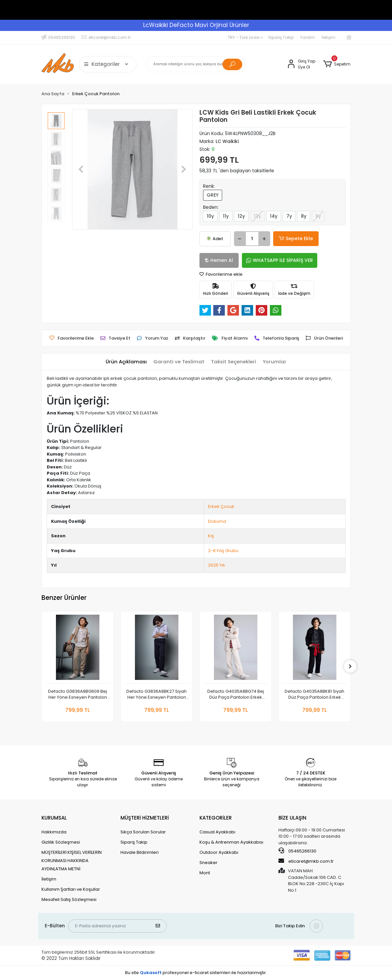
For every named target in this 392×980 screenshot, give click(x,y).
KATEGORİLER (216, 818)
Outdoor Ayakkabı (219, 852)
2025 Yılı (216, 565)
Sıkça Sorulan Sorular (143, 832)
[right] (351, 666)
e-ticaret (199, 973)
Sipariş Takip (281, 37)
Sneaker (209, 863)
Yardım (308, 37)
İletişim (328, 37)
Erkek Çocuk (221, 506)
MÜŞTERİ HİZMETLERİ (145, 818)
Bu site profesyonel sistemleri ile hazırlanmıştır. (196, 973)
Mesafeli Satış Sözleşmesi (69, 899)
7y (289, 216)
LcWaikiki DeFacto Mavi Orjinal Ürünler (196, 25)
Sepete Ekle (295, 239)
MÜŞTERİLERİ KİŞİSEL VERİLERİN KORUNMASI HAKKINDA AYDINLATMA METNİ (72, 861)
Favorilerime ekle (221, 274)
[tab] (126, 362)
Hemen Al (218, 260)
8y (304, 216)
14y (274, 216)
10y (210, 216)
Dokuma (217, 521)
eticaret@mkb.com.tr (306, 861)
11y (226, 216)
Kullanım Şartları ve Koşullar (71, 889)
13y (257, 216)
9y (318, 216)
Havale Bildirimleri (140, 852)
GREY (213, 195)
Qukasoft (151, 973)
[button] (337, 64)
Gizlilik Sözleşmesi (61, 842)
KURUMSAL (54, 818)
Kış (211, 536)
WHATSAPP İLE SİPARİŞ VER (277, 260)
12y (241, 216)
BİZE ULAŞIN (292, 818)
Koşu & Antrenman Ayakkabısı (231, 842)
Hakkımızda (54, 832)
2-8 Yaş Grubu (223, 551)
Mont (205, 873)
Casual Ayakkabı (217, 832)
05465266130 (297, 851)
